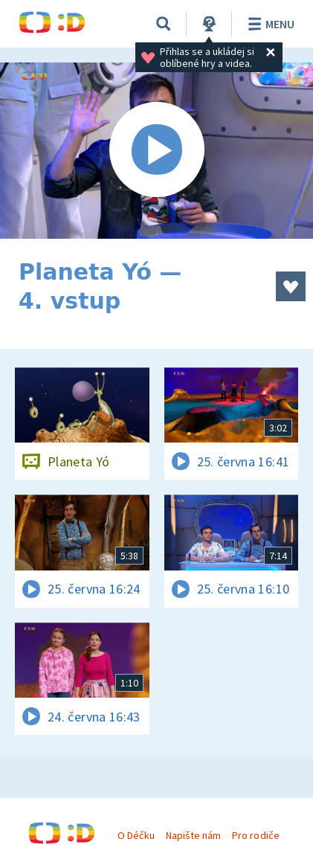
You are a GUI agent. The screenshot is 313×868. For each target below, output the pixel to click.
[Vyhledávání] (164, 24)
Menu (269, 24)
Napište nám (193, 835)
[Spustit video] (156, 151)
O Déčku (136, 835)
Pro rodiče (255, 835)
